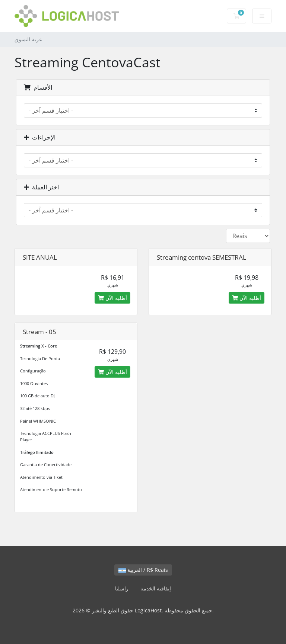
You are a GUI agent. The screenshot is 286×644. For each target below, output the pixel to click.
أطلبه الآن (112, 298)
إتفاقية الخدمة (156, 588)
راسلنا (122, 588)
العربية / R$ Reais (143, 570)
